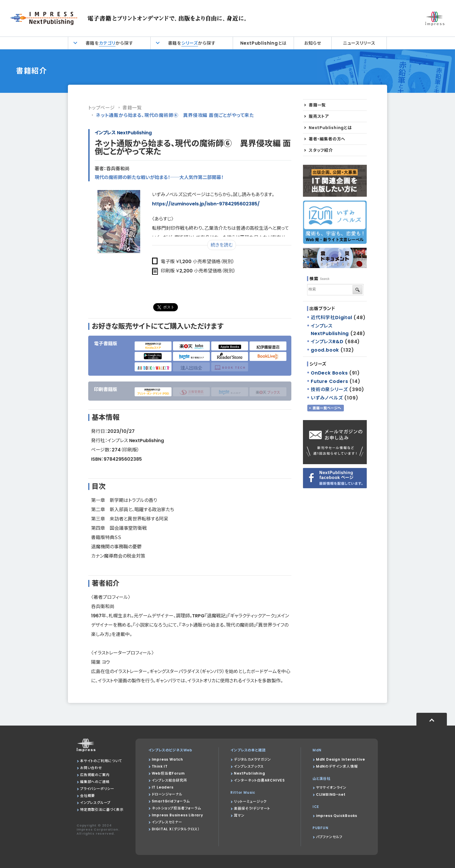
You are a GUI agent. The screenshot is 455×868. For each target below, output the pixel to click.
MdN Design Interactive (341, 759)
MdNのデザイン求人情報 (337, 766)
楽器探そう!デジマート (252, 808)
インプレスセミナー (167, 822)
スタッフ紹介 (321, 150)
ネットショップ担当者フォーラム (176, 808)
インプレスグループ (95, 803)
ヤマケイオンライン (331, 787)
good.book (325, 350)
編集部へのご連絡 (95, 782)
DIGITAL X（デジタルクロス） (176, 829)
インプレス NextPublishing (123, 133)
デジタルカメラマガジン (252, 759)
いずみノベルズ (327, 398)
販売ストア (319, 116)
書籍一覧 (132, 108)
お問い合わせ (91, 768)
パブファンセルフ (329, 837)
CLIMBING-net (331, 794)
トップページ (102, 108)
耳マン (239, 815)
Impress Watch (167, 759)
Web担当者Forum (168, 773)
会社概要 (87, 796)
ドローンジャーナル (167, 794)
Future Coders (329, 381)
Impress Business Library (177, 815)
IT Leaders (163, 787)
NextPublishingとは (263, 43)
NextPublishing (249, 773)
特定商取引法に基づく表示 (102, 810)
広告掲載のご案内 (95, 775)
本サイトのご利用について (101, 761)
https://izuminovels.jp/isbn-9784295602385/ (206, 204)
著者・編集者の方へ (327, 139)
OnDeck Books (329, 373)
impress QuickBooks (337, 816)
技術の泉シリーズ (329, 389)
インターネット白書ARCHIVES (259, 780)
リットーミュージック (250, 801)
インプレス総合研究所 (169, 780)
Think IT (160, 766)
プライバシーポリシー (97, 789)
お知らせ (313, 43)
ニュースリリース (359, 43)
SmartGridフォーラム (171, 801)
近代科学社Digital (332, 318)
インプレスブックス (249, 766)
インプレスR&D (327, 342)
